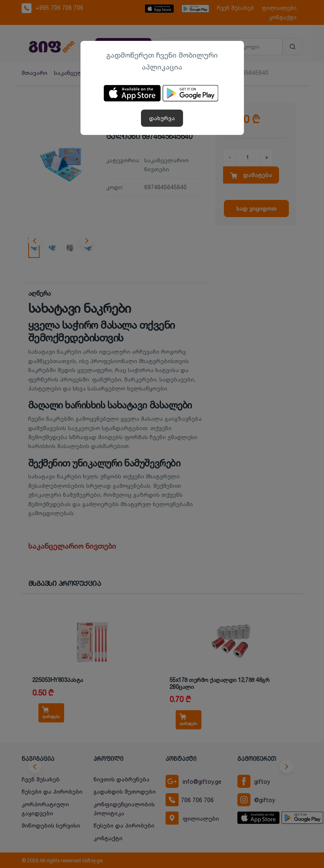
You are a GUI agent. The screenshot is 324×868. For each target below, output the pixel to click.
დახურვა (162, 118)
